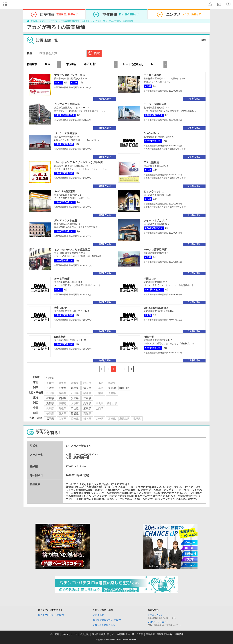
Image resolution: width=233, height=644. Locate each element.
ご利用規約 (98, 615)
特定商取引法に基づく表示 (130, 634)
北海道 (50, 378)
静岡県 (62, 398)
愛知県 (75, 398)
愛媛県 (75, 414)
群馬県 (75, 388)
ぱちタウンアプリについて (51, 615)
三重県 (87, 398)
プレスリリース (70, 634)
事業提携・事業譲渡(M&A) (159, 634)
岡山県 (75, 408)
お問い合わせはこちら (104, 625)
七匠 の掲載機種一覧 (78, 458)
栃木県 (62, 388)
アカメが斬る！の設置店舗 (121, 21)
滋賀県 (50, 403)
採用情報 (179, 634)
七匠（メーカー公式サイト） (82, 455)
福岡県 (50, 419)
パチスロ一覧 (99, 21)
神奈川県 (124, 388)
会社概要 (55, 634)
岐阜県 (50, 398)
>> (131, 369)
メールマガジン (155, 615)
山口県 (100, 408)
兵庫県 (87, 403)
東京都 (112, 388)
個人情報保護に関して (103, 634)
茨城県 (50, 388)
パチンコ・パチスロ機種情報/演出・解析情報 (69, 21)
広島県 (87, 408)
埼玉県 (87, 388)
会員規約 (85, 634)
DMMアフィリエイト (158, 622)
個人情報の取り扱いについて (107, 620)
